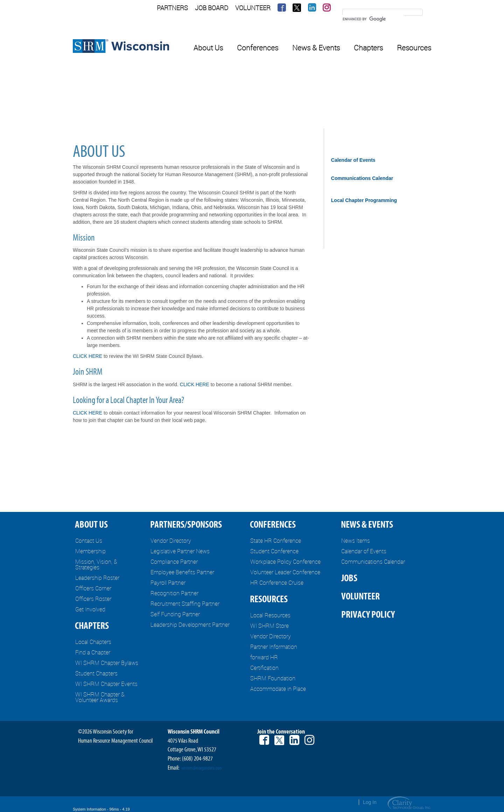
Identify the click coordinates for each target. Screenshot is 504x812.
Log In (370, 802)
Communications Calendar (362, 178)
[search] (373, 19)
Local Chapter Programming (364, 200)
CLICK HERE (87, 356)
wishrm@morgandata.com (202, 768)
